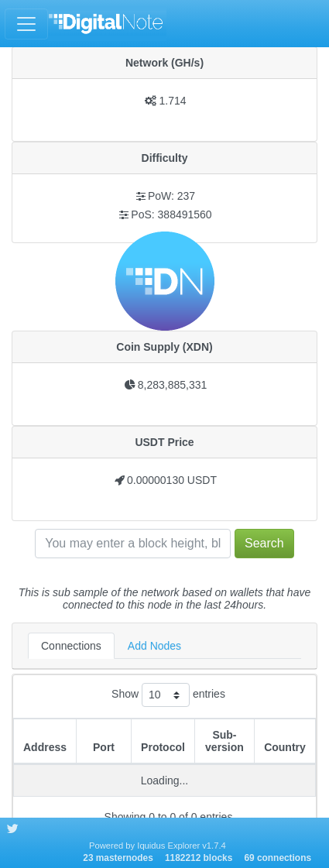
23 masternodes (118, 858)
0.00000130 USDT (172, 480)
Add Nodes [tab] (154, 646)
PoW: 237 (171, 196)
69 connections (278, 858)
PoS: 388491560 (171, 214)
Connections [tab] (71, 646)
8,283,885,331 (173, 385)
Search (264, 543)
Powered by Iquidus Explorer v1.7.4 (158, 846)
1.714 (172, 101)
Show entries (168, 695)
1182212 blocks (199, 858)
